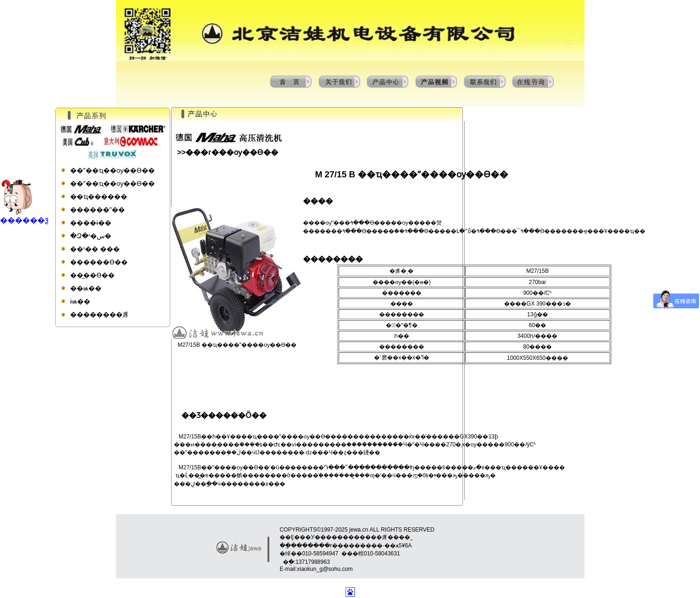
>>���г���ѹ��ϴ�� (228, 152)
